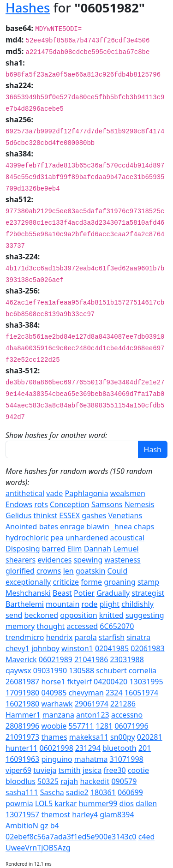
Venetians (125, 515)
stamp (148, 582)
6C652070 (117, 626)
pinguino (57, 759)
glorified (20, 571)
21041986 (91, 659)
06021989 (56, 659)
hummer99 (98, 803)
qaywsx (18, 670)
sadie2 (77, 792)
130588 (81, 670)
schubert (111, 670)
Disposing (23, 549)
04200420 (110, 682)
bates (49, 527)
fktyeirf (80, 682)
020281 (150, 737)
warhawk (57, 704)
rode (89, 604)
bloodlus (21, 781)
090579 (124, 781)
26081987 (22, 682)
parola (86, 637)
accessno (127, 715)
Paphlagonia (86, 493)
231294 (88, 748)
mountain (63, 604)
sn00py (123, 737)
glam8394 (117, 814)
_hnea (122, 527)
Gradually (113, 593)
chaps (144, 527)
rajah (69, 781)
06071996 (131, 726)
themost (56, 814)
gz (44, 826)
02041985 (112, 648)
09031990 (50, 670)
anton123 (93, 715)
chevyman (86, 693)
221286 (123, 704)
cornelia (143, 670)
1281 (104, 726)
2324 (114, 693)
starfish (112, 637)
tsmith (69, 770)
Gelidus (18, 515)
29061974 (92, 704)
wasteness (122, 560)
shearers (21, 560)
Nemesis (140, 504)
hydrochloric (27, 538)
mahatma (91, 759)
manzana (58, 715)
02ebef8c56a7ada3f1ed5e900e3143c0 (71, 837)
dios (127, 803)
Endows (19, 504)
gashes (94, 515)
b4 (55, 826)
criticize (66, 582)
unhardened (87, 538)
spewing (88, 560)
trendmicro (25, 637)
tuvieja (45, 770)
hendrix (60, 637)
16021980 (22, 704)
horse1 (53, 682)
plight (109, 604)
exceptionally (28, 582)
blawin (98, 527)
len (69, 571)
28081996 (22, 726)
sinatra (138, 637)
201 (145, 748)
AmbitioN (22, 826)
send (14, 615)
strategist (148, 593)
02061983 (147, 648)
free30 (115, 770)
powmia (19, 803)
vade (54, 493)
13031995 (146, 682)
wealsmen (128, 493)
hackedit (95, 781)
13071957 (22, 814)
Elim (74, 549)
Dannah (98, 549)
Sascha (52, 792)
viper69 (18, 770)
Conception (70, 504)
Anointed (21, 527)
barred (54, 549)
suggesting (145, 615)
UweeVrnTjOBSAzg (38, 848)
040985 (54, 693)
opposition (78, 615)
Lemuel (126, 549)
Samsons (107, 504)
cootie (138, 770)
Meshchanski (28, 593)
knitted (111, 615)
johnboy (45, 648)
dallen (146, 803)
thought (51, 626)
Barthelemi (25, 604)
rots (41, 504)
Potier (84, 593)
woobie (54, 726)
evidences (54, 560)
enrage (72, 527)
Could (118, 571)
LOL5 (44, 803)
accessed (83, 626)
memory (20, 626)
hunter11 (21, 748)
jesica (92, 770)
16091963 (22, 759)
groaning (120, 582)
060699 (130, 792)
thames (54, 737)
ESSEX (69, 515)
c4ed (147, 837)
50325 (48, 781)
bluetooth (119, 748)
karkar (66, 803)
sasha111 (22, 792)
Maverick (21, 659)
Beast (62, 593)
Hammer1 (23, 715)
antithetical (25, 493)
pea (57, 538)
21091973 (22, 737)
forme (91, 582)
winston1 (77, 648)
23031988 (127, 659)
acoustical (128, 538)
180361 (103, 792)
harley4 (85, 814)
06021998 (57, 748)
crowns (49, 571)
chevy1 (18, 648)
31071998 (127, 759)
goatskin (91, 571)
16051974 (141, 693)
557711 (81, 726)
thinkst (46, 515)
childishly (137, 604)
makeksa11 (89, 737)
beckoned (42, 615)
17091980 (22, 693)
